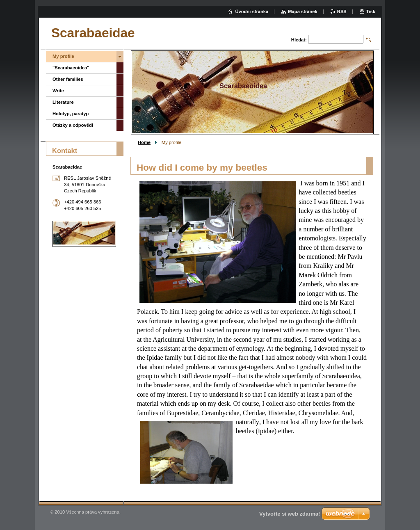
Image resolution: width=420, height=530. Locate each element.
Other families (68, 79)
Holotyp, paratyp (71, 114)
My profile (63, 56)
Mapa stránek (303, 11)
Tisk (371, 11)
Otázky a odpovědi (73, 125)
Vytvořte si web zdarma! (290, 514)
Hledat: (299, 40)
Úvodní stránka (252, 11)
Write (58, 91)
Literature (63, 102)
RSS (342, 11)
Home (144, 142)
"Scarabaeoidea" (71, 68)
